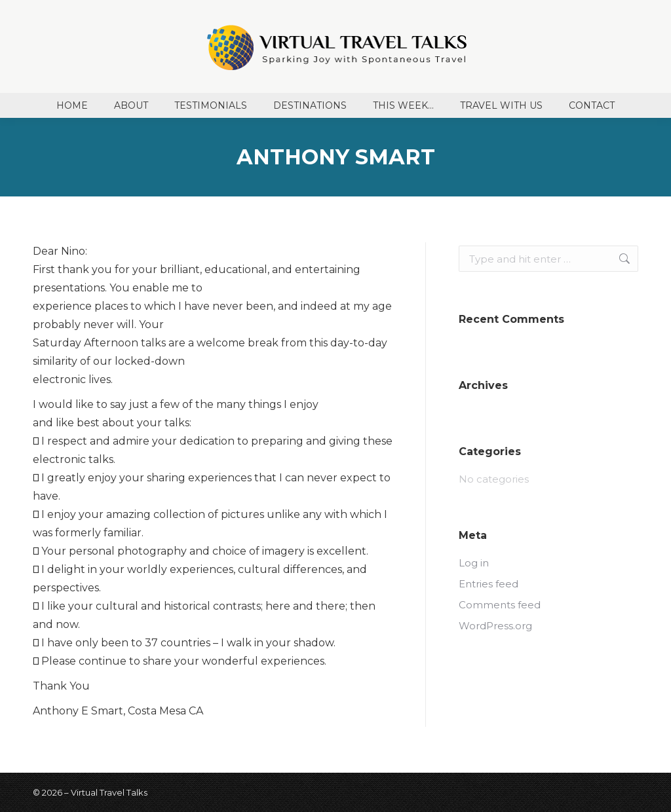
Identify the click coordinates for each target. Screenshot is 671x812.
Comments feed (500, 605)
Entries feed (489, 584)
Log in (474, 563)
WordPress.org (495, 626)
